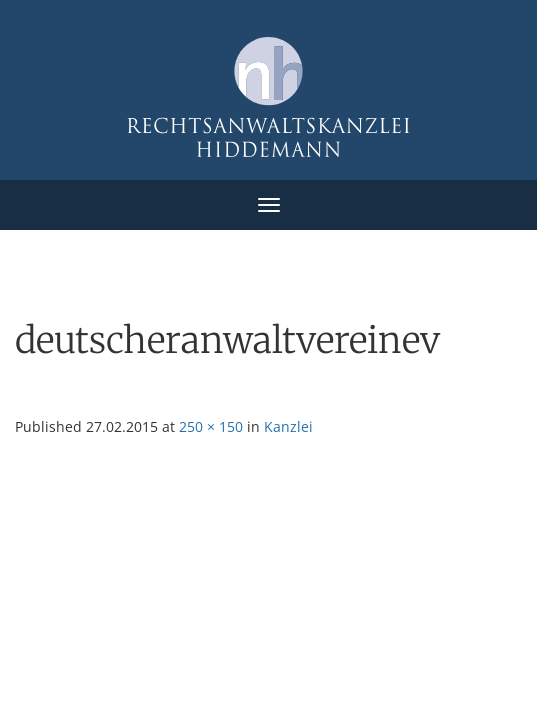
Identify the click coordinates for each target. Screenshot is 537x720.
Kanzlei (288, 426)
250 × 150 (211, 426)
